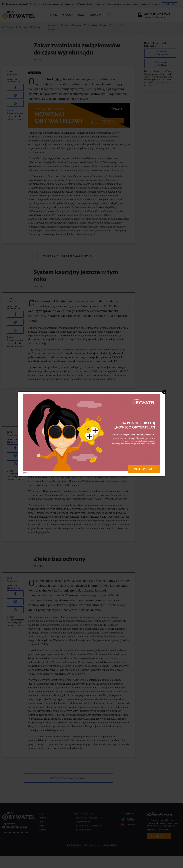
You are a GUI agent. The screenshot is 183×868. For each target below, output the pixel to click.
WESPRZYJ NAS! (144, 469)
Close (164, 392)
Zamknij (26, 473)
